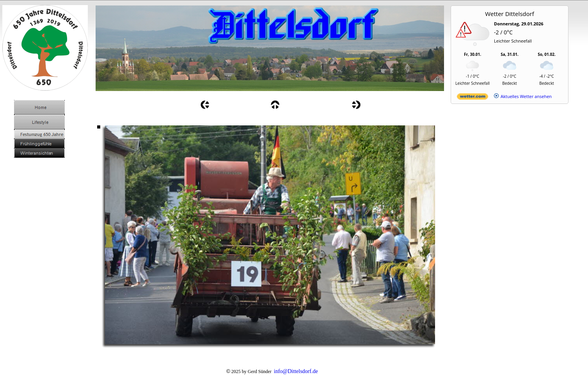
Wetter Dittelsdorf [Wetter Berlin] (510, 14)
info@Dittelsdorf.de (296, 371)
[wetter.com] (473, 98)
